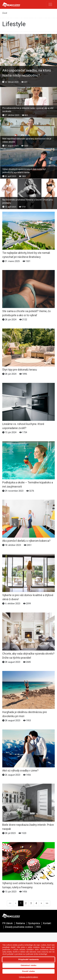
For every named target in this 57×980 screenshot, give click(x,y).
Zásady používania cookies (19, 927)
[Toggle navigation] (50, 4)
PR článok (8, 923)
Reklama (20, 923)
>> (47, 903)
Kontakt (47, 923)
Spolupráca (34, 923)
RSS (39, 927)
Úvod (5, 13)
